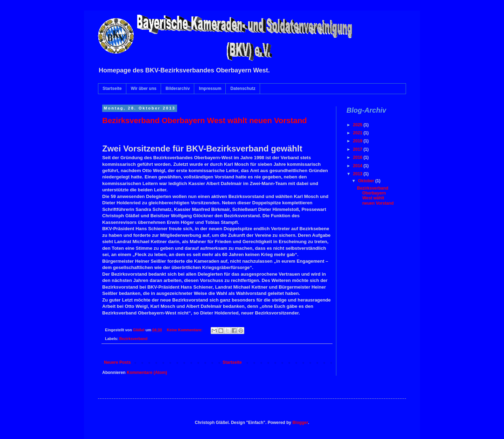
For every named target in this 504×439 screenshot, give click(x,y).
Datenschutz (243, 88)
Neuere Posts (117, 362)
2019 (358, 141)
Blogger (300, 423)
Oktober (367, 181)
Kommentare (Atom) (147, 373)
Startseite (112, 88)
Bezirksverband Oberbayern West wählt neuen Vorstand (205, 121)
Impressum (210, 88)
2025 (358, 125)
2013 (358, 174)
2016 (358, 157)
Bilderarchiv (178, 88)
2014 (358, 166)
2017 (358, 149)
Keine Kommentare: (185, 330)
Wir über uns (144, 88)
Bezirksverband (133, 339)
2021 (358, 133)
